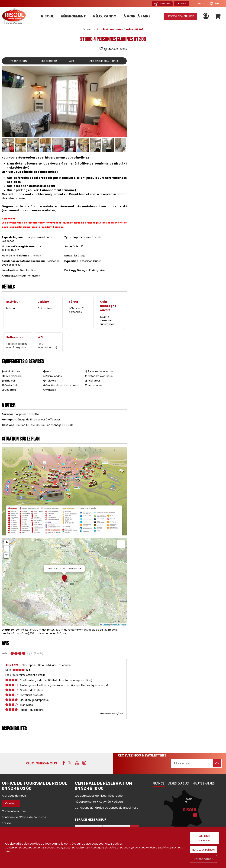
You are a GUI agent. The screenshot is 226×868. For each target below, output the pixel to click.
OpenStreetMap (119, 625)
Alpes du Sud (179, 783)
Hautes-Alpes (204, 783)
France (159, 783)
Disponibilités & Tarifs (103, 61)
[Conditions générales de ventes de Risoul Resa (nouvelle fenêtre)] (106, 808)
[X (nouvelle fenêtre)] (70, 763)
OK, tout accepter (204, 838)
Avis (72, 61)
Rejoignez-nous (41, 763)
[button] (218, 16)
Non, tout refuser (204, 850)
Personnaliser (203, 859)
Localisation (49, 61)
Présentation (18, 61)
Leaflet (104, 625)
